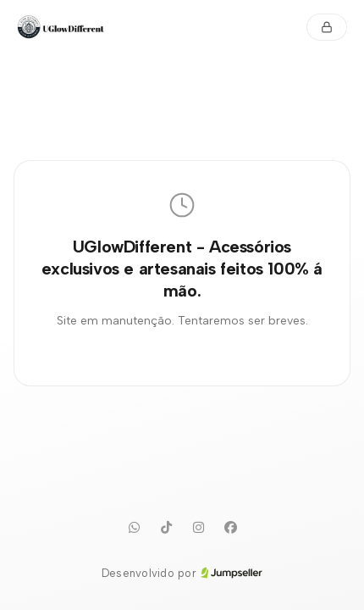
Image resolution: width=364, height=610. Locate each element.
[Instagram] (198, 528)
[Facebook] (230, 528)
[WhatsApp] (134, 528)
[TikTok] (166, 528)
